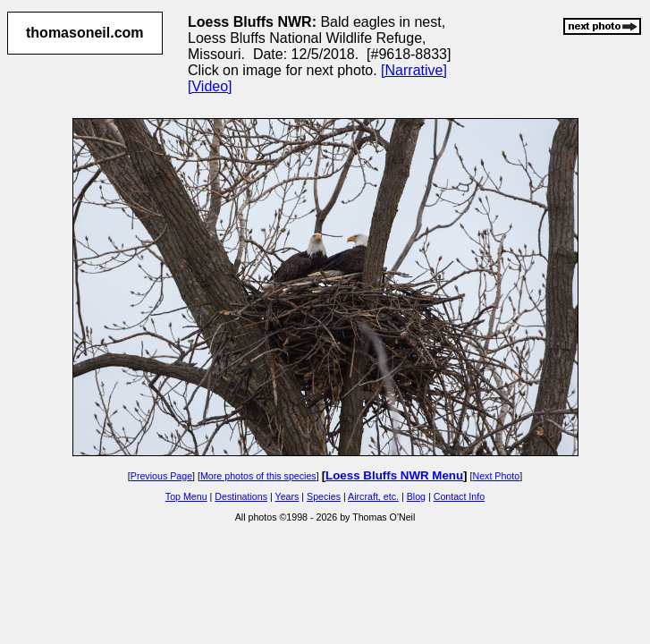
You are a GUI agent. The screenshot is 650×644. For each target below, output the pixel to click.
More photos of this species (258, 476)
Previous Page (161, 476)
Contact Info (459, 496)
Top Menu (186, 496)
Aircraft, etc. (373, 496)
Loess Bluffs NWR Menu (394, 475)
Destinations (241, 496)
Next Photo (496, 476)
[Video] (210, 86)
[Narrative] (414, 70)
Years (287, 496)
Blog (416, 496)
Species (324, 496)
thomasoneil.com (85, 33)
